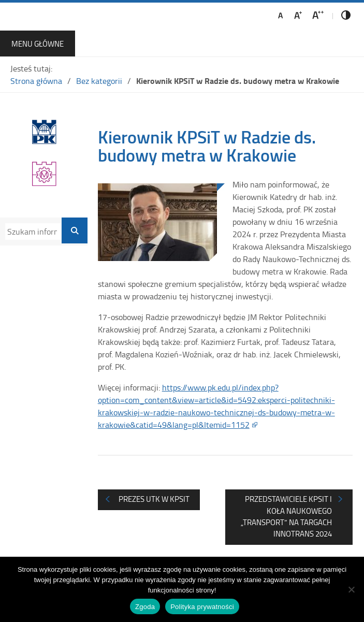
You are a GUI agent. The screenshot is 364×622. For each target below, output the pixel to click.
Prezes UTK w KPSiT (154, 499)
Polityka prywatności (202, 607)
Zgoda (145, 607)
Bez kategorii (99, 81)
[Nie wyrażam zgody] (351, 589)
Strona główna (36, 81)
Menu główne (38, 44)
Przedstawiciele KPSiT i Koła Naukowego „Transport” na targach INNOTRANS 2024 (286, 516)
